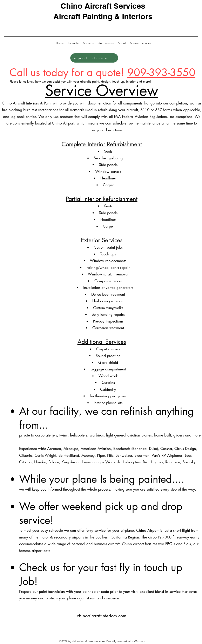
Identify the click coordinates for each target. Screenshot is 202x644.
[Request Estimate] (94, 58)
